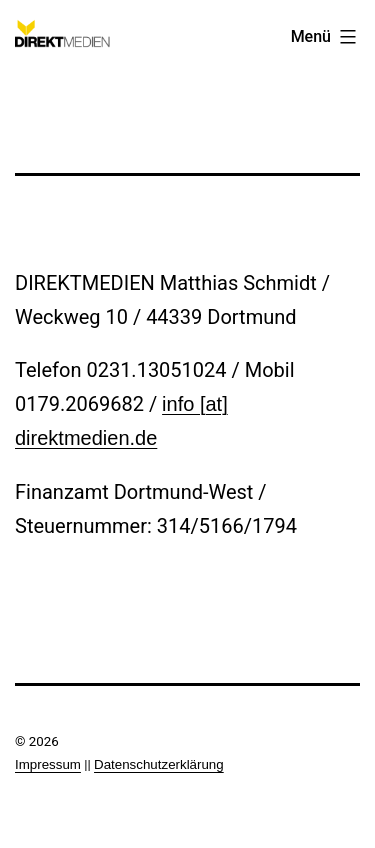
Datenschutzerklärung (159, 764)
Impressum (48, 764)
